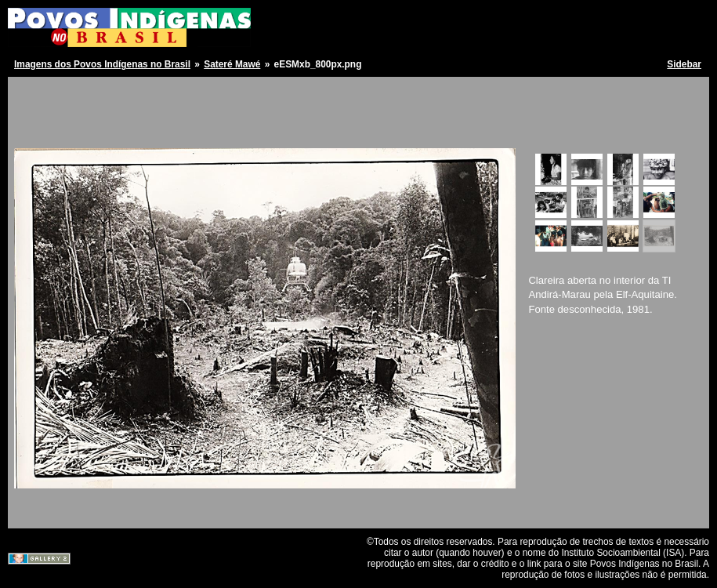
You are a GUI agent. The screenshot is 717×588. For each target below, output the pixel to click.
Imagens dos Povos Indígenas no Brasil (102, 64)
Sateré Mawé (232, 64)
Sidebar (684, 64)
